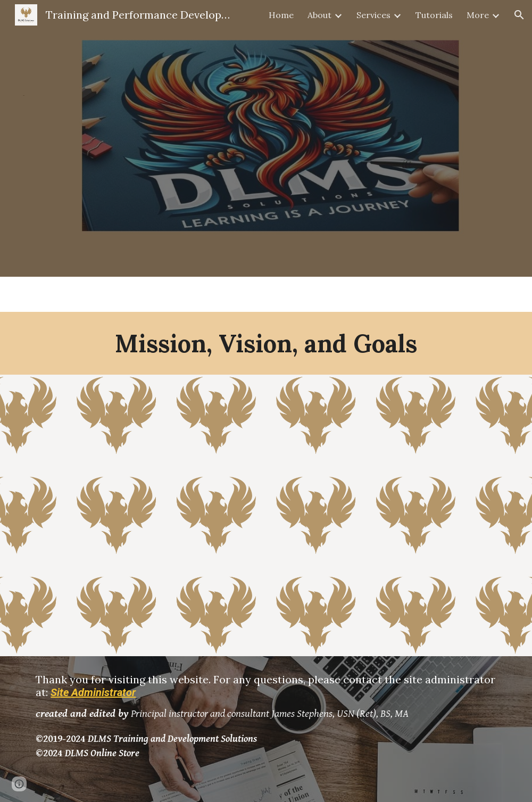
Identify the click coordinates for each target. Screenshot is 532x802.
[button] (519, 15)
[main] (266, 343)
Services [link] (373, 15)
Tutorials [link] (434, 15)
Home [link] (281, 15)
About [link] (319, 15)
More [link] (478, 15)
